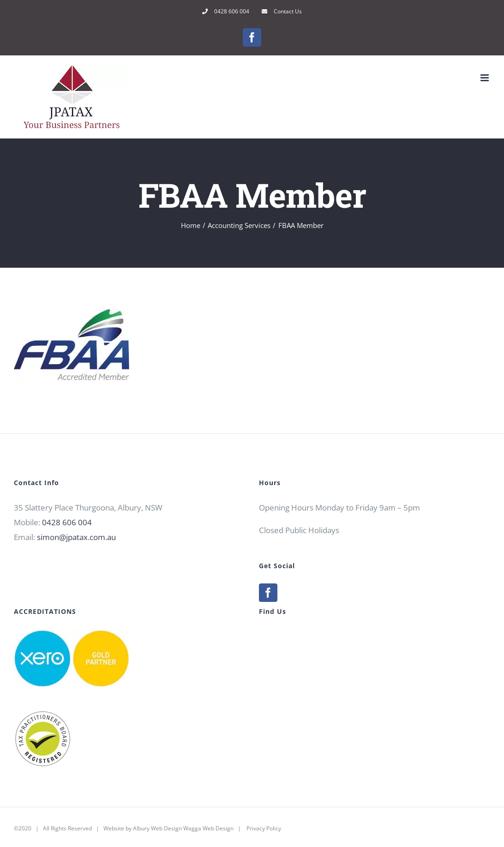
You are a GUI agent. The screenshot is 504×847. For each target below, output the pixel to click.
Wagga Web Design (208, 828)
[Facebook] (268, 593)
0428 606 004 (67, 522)
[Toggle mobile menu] (485, 78)
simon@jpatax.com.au (76, 537)
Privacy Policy (264, 828)
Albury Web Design (157, 828)
